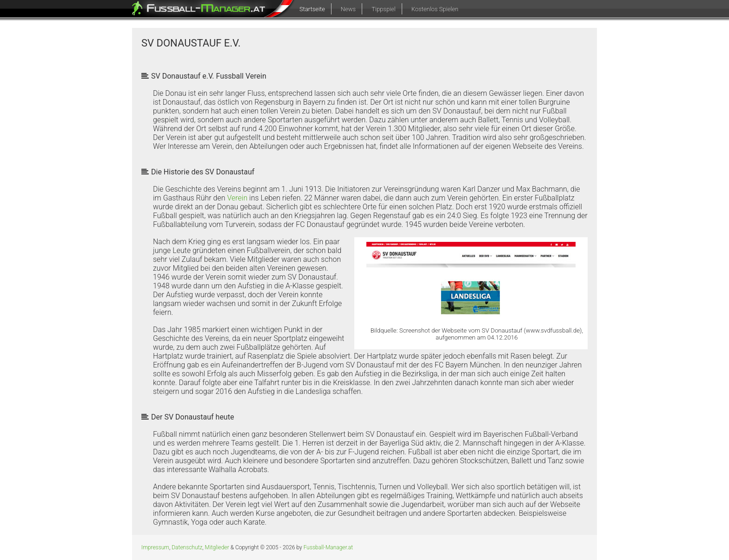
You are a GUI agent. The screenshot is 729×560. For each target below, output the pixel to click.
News (348, 9)
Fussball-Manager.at (328, 547)
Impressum (155, 547)
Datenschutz (187, 547)
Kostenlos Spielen (435, 9)
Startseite (312, 9)
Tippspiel (383, 9)
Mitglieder (217, 547)
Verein (237, 198)
